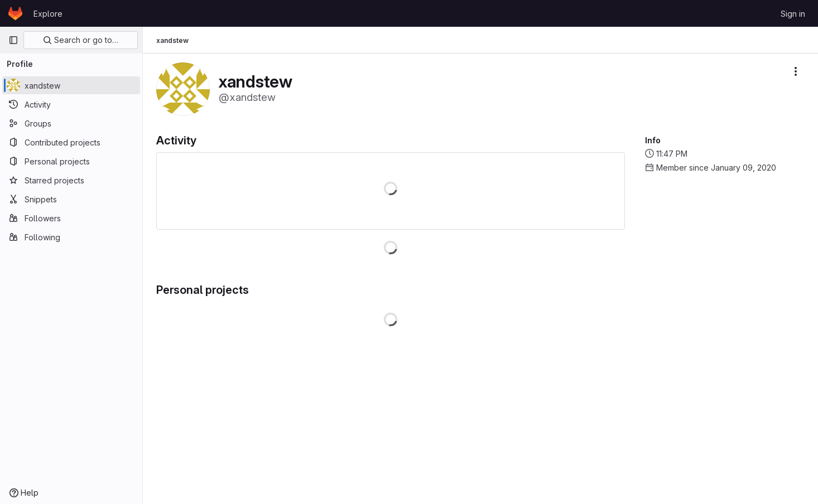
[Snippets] (71, 199)
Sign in (793, 14)
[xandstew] (71, 85)
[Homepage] (15, 13)
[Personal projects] (71, 161)
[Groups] (71, 123)
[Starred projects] (71, 180)
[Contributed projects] (71, 142)
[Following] (71, 237)
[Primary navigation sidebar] (13, 40)
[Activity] (71, 104)
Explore (48, 14)
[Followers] (71, 218)
